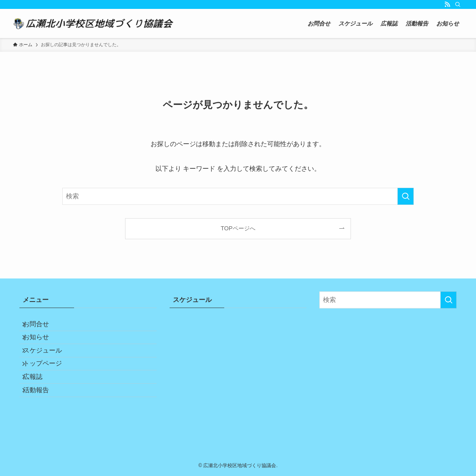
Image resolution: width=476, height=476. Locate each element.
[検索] (458, 4)
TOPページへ (238, 228)
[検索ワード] (238, 196)
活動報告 (42, 423)
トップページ (49, 384)
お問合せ (42, 327)
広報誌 (39, 404)
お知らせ (42, 346)
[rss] (447, 4)
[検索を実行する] (406, 196)
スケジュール (49, 365)
